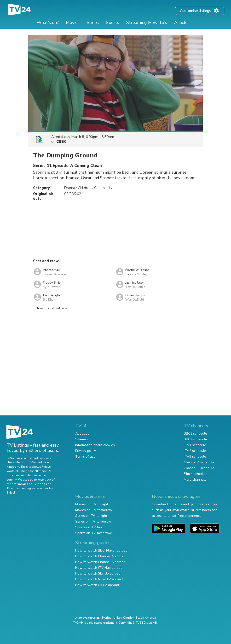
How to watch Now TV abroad (99, 579)
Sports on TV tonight (91, 527)
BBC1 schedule (195, 434)
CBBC (61, 142)
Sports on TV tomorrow (93, 533)
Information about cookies (95, 445)
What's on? (48, 23)
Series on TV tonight (91, 516)
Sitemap (81, 439)
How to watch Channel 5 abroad (100, 562)
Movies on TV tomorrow (94, 510)
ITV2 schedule (195, 451)
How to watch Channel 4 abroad (100, 556)
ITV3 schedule (195, 457)
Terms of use (85, 457)
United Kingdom (124, 618)
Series (93, 23)
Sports (113, 23)
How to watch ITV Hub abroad (99, 568)
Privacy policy (86, 451)
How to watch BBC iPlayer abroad (101, 550)
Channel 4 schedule (199, 462)
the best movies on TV (22, 484)
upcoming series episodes (35, 488)
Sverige (106, 618)
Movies (73, 23)
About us (82, 434)
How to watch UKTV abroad (97, 585)
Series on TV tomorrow (93, 521)
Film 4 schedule (196, 474)
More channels (195, 480)
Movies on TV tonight (92, 504)
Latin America (147, 618)
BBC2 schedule (195, 439)
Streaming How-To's (147, 23)
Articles (182, 23)
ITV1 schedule (195, 445)
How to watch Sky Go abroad (98, 573)
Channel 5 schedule (199, 468)
